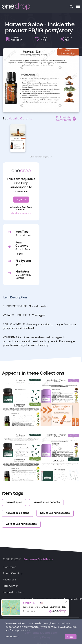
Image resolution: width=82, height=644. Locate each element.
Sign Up (21, 199)
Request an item (13, 592)
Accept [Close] (71, 637)
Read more (12, 637)
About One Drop (13, 573)
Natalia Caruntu (20, 119)
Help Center (10, 586)
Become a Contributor (38, 560)
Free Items (9, 567)
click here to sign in (21, 213)
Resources (9, 580)
